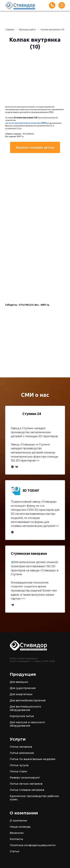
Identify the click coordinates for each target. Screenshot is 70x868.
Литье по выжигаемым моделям (32, 759)
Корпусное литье (22, 716)
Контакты (16, 839)
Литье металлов (21, 747)
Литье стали (18, 771)
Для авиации (19, 682)
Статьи (14, 851)
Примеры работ (27, 29)
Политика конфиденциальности (33, 845)
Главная (10, 29)
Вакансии (17, 833)
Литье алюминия (22, 753)
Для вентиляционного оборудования (25, 708)
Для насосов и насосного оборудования (27, 724)
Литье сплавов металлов (27, 790)
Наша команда (20, 827)
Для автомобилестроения (28, 700)
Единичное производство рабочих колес (34, 798)
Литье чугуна (19, 765)
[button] (35, 147)
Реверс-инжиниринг (25, 778)
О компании (18, 821)
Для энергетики (21, 694)
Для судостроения (23, 688)
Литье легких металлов (26, 784)
